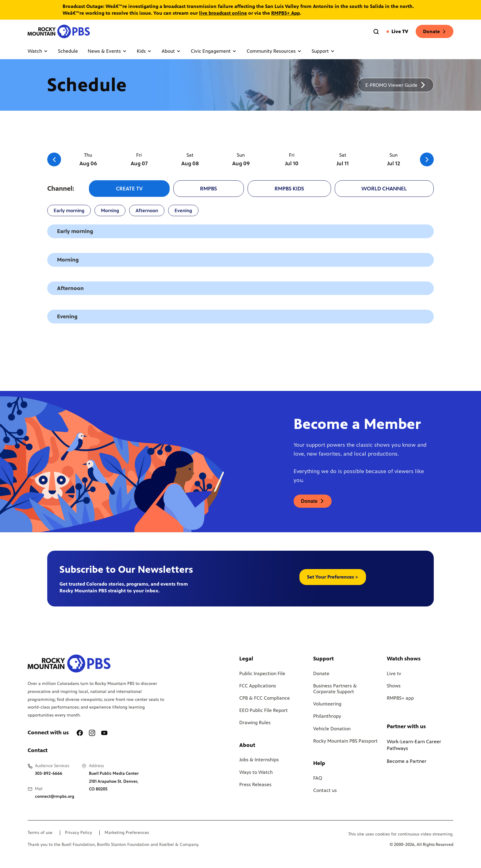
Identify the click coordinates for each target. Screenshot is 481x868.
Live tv (394, 673)
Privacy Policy (79, 833)
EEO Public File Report (264, 710)
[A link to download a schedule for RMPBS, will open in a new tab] (396, 85)
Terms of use (40, 833)
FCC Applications (258, 686)
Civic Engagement (214, 51)
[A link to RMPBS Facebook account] (80, 733)
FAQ (318, 778)
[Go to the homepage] (60, 31)
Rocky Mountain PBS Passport (345, 741)
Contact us (325, 790)
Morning (110, 210)
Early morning (69, 210)
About (171, 51)
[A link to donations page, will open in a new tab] (313, 501)
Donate (435, 31)
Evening (183, 210)
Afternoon (147, 210)
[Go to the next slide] (427, 160)
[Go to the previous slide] (54, 160)
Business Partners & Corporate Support (335, 689)
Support (323, 51)
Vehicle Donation (332, 729)
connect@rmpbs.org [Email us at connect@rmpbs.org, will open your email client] (55, 796)
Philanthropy (327, 716)
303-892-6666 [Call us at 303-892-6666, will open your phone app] (49, 773)
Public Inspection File (262, 673)
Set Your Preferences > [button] (333, 577)
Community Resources (274, 51)
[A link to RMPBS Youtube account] (104, 733)
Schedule (68, 51)
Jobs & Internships (259, 760)
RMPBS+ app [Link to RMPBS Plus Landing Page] (400, 698)
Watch (38, 51)
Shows (394, 686)
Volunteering (327, 704)
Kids (144, 51)
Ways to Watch (256, 772)
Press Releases (255, 784)
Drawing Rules (255, 723)
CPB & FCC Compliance (265, 698)
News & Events (107, 51)
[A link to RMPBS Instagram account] (92, 733)
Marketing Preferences (127, 833)
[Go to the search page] (376, 32)
